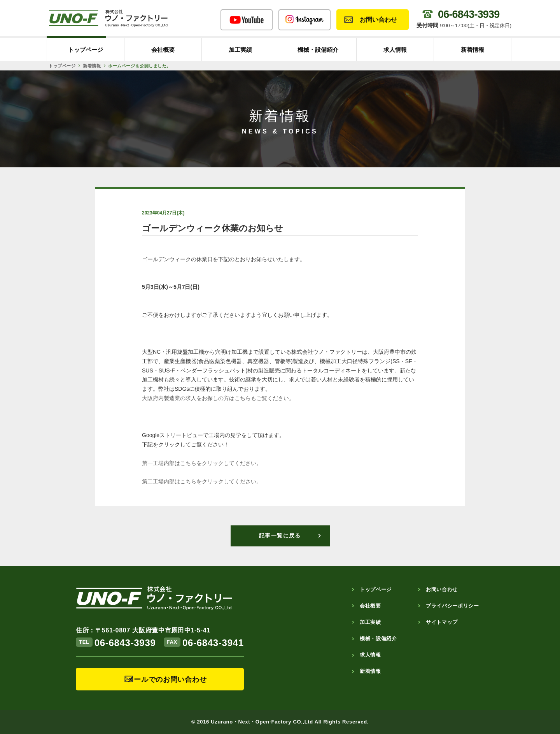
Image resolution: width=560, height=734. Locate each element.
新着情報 (472, 50)
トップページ (86, 50)
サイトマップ (442, 622)
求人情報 (395, 50)
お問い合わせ (378, 20)
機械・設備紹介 (318, 50)
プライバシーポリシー (452, 606)
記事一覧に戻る (280, 536)
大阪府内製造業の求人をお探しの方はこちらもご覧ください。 (218, 398)
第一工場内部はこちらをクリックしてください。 (202, 463)
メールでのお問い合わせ (167, 680)
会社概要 (163, 50)
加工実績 (240, 50)
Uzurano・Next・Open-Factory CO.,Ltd (262, 722)
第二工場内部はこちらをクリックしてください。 (202, 481)
